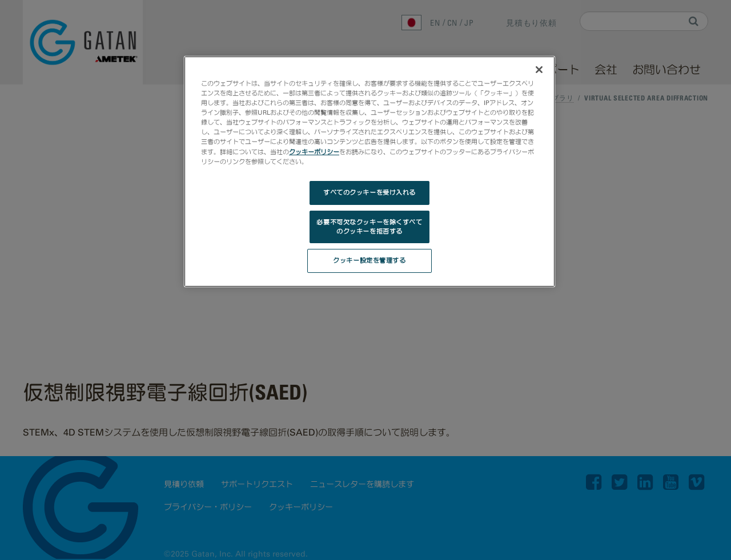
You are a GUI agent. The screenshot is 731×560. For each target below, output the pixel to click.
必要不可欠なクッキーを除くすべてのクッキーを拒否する (369, 227)
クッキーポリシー (314, 152)
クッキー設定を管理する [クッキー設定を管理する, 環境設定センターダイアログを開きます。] (369, 260)
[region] (369, 172)
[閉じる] (539, 70)
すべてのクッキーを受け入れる (369, 192)
